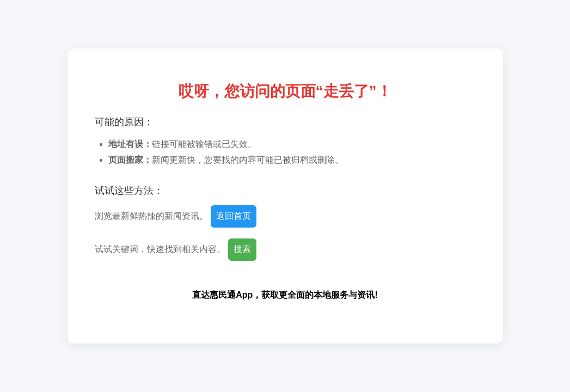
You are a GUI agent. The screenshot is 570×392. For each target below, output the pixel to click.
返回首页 (234, 216)
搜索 (242, 249)
